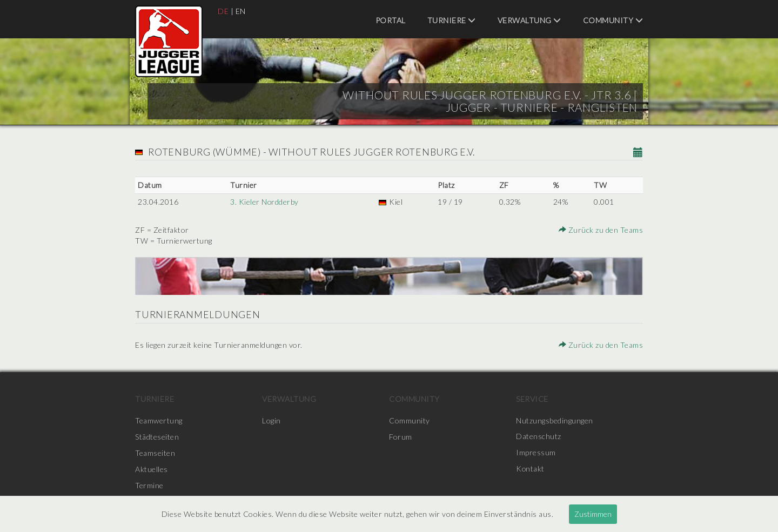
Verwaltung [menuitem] (529, 20)
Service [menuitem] (532, 399)
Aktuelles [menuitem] (152, 469)
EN (241, 11)
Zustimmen (593, 514)
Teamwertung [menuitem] (159, 420)
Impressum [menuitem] (536, 453)
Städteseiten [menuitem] (157, 437)
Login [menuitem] (271, 420)
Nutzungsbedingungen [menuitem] (555, 420)
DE (223, 11)
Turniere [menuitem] (452, 20)
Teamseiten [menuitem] (155, 453)
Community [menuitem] (613, 20)
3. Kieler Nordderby (265, 202)
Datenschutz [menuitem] (539, 437)
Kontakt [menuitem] (531, 469)
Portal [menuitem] (391, 20)
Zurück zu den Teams (601, 230)
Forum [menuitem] (401, 437)
